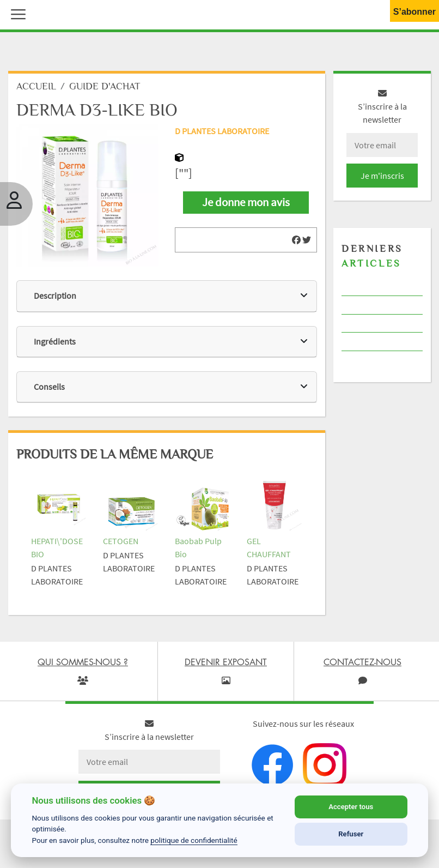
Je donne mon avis (246, 202)
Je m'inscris (382, 176)
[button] (16, 13)
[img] (296, 240)
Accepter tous (351, 807)
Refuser (351, 834)
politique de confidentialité (194, 840)
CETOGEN (121, 541)
